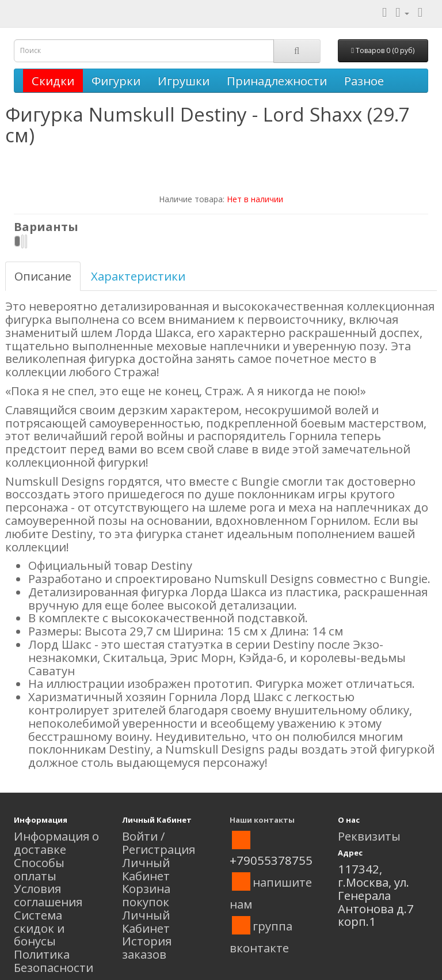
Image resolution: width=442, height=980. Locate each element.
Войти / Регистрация (159, 843)
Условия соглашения (48, 895)
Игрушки (184, 81)
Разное (364, 81)
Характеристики (138, 276)
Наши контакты (262, 820)
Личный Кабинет (146, 869)
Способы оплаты (39, 869)
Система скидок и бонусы (39, 928)
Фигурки (116, 81)
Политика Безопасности (54, 961)
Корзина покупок (146, 895)
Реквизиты (369, 836)
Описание (43, 276)
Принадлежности (277, 81)
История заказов (147, 947)
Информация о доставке (56, 843)
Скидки (53, 81)
